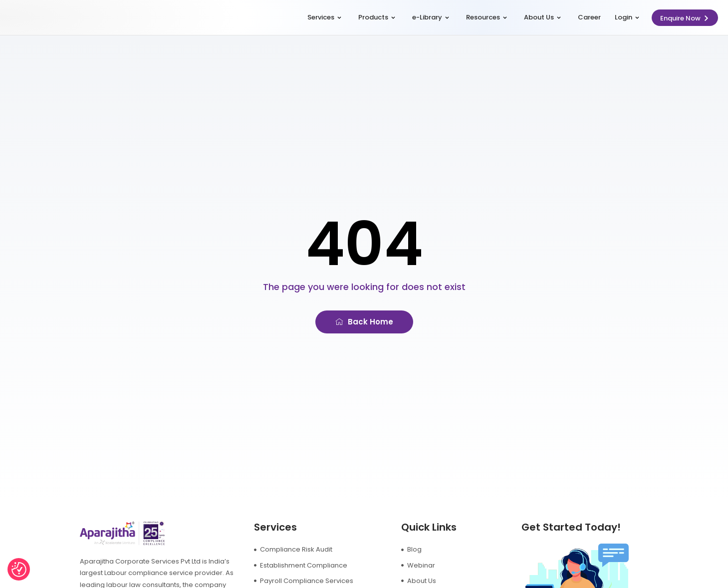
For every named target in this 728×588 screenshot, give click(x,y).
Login (627, 17)
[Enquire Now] (685, 18)
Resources (486, 17)
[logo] (57, 18)
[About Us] (451, 581)
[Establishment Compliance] (318, 565)
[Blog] (451, 549)
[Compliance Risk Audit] (318, 549)
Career (589, 17)
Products (377, 17)
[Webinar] (451, 565)
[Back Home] (364, 322)
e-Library (431, 17)
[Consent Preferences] (19, 570)
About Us (542, 17)
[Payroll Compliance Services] (318, 581)
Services (324, 17)
